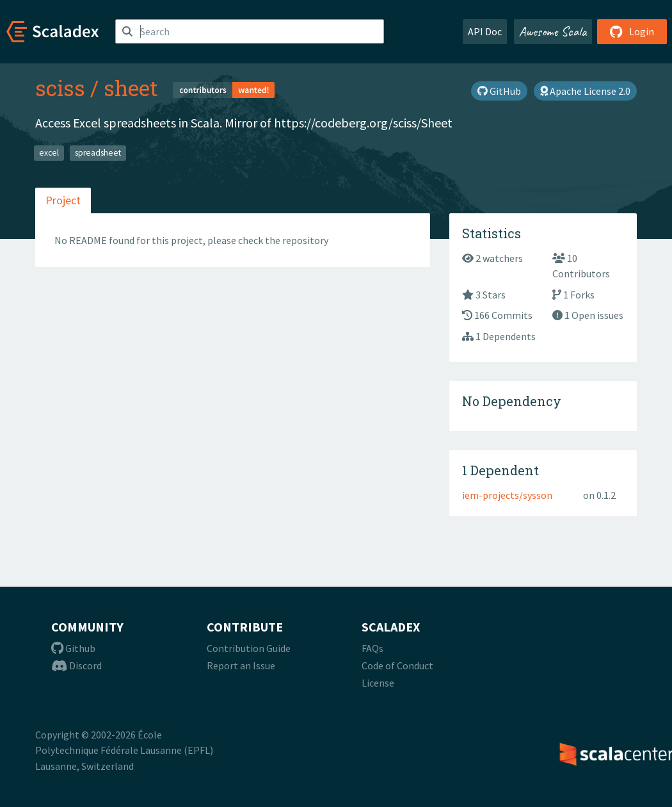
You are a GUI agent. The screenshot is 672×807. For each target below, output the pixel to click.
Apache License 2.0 (585, 91)
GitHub (499, 91)
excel (49, 153)
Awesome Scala (553, 31)
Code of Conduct (397, 665)
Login (632, 31)
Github (73, 648)
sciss (60, 88)
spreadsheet (98, 153)
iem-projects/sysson (507, 495)
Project (63, 200)
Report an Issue (241, 665)
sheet (131, 88)
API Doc (485, 31)
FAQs (372, 648)
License (378, 683)
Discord (76, 665)
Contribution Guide (249, 648)
